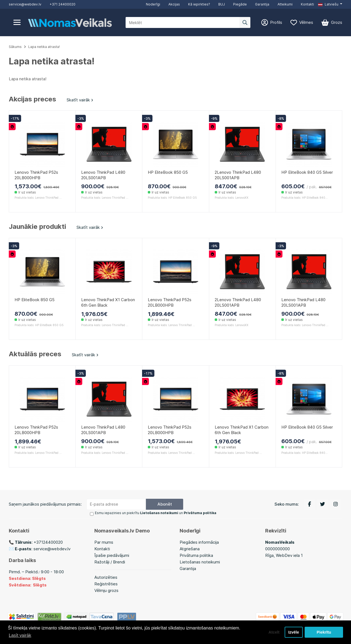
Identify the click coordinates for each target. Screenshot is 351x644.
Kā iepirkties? (199, 4)
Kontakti (307, 4)
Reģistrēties (106, 584)
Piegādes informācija (199, 542)
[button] (330, 4)
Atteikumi (285, 4)
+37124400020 (48, 542)
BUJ (222, 4)
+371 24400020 (63, 4)
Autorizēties (106, 577)
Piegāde (240, 4)
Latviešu (328, 4)
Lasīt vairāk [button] (20, 635)
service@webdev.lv (25, 4)
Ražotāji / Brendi (110, 562)
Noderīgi (153, 4)
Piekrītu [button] (324, 632)
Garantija (262, 4)
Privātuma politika (196, 555)
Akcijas (174, 4)
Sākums (15, 47)
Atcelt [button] (274, 632)
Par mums (104, 542)
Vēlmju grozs (106, 590)
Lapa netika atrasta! (44, 47)
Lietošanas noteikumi (200, 562)
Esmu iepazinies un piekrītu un (156, 513)
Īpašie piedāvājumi (112, 555)
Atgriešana (190, 549)
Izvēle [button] (294, 632)
